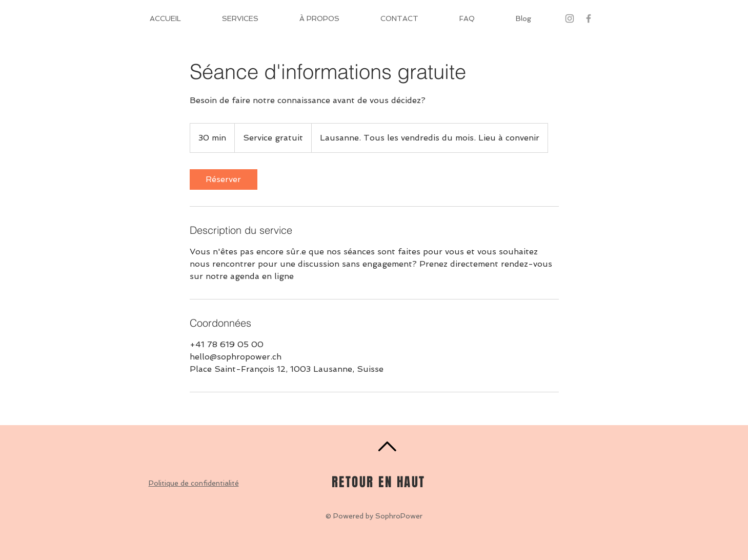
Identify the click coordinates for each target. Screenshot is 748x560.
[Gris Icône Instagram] (570, 18)
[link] (224, 179)
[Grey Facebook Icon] (589, 18)
